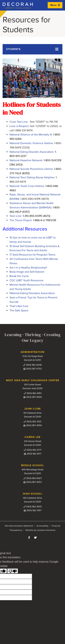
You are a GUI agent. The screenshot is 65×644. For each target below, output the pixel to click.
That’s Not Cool (19, 306)
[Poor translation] (13, 571)
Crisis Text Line (19, 122)
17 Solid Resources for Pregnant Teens (32, 255)
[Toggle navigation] (32, 49)
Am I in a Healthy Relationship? (28, 268)
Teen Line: (30, 216)
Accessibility (42, 526)
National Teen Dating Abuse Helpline (32, 177)
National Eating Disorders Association (32, 293)
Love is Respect (19, 126)
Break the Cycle (19, 276)
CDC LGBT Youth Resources (26, 280)
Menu (55, 5)
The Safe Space (19, 311)
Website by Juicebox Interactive (40, 530)
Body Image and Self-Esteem (27, 272)
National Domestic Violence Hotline (31, 143)
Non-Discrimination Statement (19, 526)
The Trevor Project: (33, 220)
